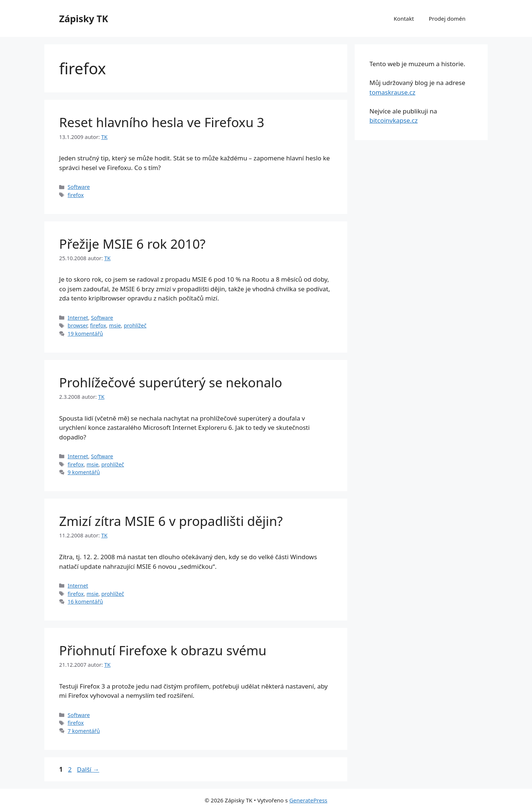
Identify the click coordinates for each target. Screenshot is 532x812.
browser (77, 325)
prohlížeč (135, 325)
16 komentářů (85, 602)
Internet (78, 318)
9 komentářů (84, 472)
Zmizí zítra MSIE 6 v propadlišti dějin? (171, 521)
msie (115, 325)
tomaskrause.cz (392, 92)
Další (88, 769)
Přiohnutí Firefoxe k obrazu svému (163, 650)
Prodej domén (447, 18)
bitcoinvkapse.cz (393, 120)
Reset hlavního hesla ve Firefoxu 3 (162, 122)
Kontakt (404, 18)
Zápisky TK (84, 18)
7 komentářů (84, 731)
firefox (76, 195)
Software (79, 187)
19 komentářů (85, 334)
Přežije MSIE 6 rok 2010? (132, 244)
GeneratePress (308, 800)
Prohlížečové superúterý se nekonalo (171, 382)
